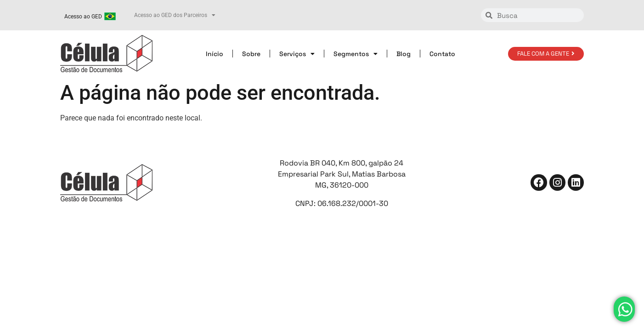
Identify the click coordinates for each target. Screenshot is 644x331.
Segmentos (356, 54)
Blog (404, 54)
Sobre (251, 54)
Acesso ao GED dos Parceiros (175, 15)
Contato (442, 54)
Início (215, 54)
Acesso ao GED (83, 17)
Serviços (297, 54)
